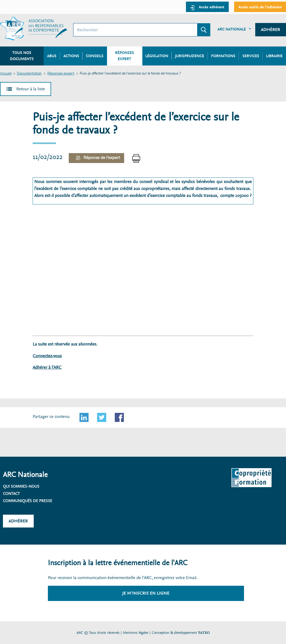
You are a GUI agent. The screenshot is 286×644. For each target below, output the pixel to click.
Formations (223, 56)
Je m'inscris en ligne (146, 593)
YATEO (204, 633)
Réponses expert (61, 74)
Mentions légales (136, 633)
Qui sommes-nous (21, 486)
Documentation (29, 74)
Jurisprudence (190, 56)
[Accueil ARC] (34, 29)
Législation (157, 56)
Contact (11, 494)
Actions (71, 56)
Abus (52, 56)
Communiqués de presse (28, 501)
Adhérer (270, 30)
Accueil (6, 74)
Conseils (95, 56)
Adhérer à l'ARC (47, 367)
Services (251, 56)
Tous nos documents (22, 56)
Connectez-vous (47, 356)
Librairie (274, 56)
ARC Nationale (232, 29)
